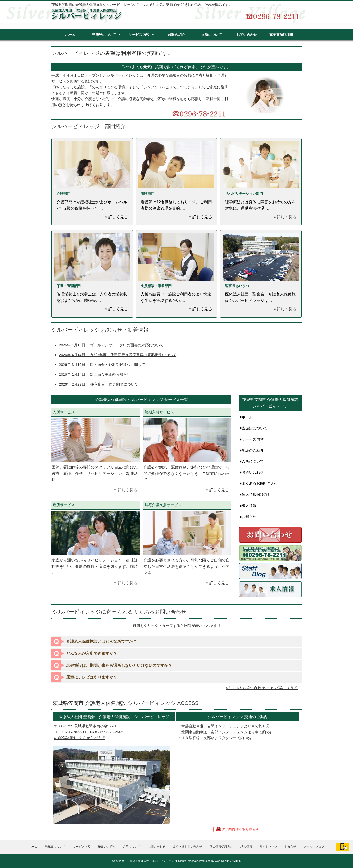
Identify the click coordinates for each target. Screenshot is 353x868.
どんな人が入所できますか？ (92, 653)
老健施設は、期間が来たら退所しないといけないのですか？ (119, 665)
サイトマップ (268, 847)
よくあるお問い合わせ (260, 483)
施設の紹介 (176, 35)
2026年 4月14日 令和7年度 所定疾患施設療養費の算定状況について (118, 355)
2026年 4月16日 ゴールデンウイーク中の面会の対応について (111, 345)
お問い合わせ (247, 35)
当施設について (104, 35)
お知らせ (249, 516)
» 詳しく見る (126, 490)
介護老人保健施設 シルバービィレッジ (151, 861)
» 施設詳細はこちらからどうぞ (79, 738)
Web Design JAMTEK (228, 861)
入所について (212, 35)
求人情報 (249, 505)
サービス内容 (139, 35)
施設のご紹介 (253, 450)
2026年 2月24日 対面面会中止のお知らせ (95, 374)
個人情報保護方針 (256, 494)
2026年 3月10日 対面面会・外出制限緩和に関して (102, 365)
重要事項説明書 (281, 35)
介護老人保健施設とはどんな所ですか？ (101, 641)
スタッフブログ (314, 847)
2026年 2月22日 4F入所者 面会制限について (99, 384)
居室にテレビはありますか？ (92, 677)
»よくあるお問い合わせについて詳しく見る (262, 688)
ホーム (70, 35)
